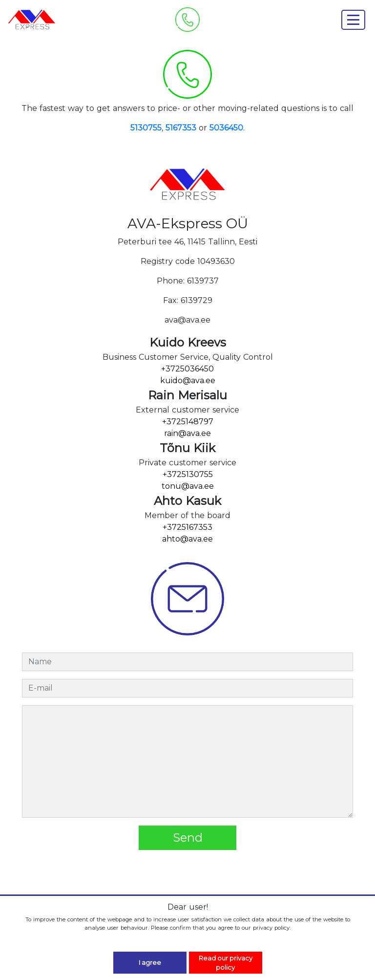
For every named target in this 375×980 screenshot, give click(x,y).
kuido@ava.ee (188, 381)
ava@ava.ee (187, 320)
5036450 (226, 128)
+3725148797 (188, 422)
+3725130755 (188, 474)
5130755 (146, 128)
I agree (150, 963)
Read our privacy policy (226, 963)
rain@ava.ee (187, 433)
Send (188, 838)
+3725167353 (187, 527)
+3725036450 (187, 369)
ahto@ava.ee (187, 539)
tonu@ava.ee (188, 486)
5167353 (181, 128)
